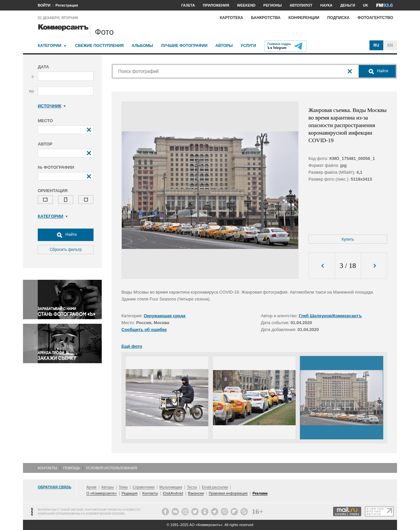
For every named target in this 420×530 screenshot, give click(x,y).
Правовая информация (228, 493)
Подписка (338, 18)
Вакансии (196, 493)
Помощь (72, 468)
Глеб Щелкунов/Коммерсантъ (330, 316)
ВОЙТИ (44, 5)
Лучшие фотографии (184, 46)
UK (366, 5)
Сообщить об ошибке (144, 330)
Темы (123, 487)
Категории (50, 46)
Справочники (144, 487)
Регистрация (67, 5)
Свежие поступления (99, 46)
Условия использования (112, 468)
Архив (91, 487)
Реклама (260, 493)
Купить (348, 239)
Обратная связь (54, 487)
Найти (66, 235)
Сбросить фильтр (66, 250)
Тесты (192, 487)
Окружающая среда (165, 316)
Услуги (248, 46)
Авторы (224, 46)
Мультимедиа (171, 487)
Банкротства (266, 18)
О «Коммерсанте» (101, 493)
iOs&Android (173, 493)
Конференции (304, 18)
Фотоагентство (375, 18)
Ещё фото (132, 346)
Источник (52, 106)
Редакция (129, 493)
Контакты (47, 468)
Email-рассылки (215, 487)
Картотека (232, 18)
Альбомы (142, 46)
